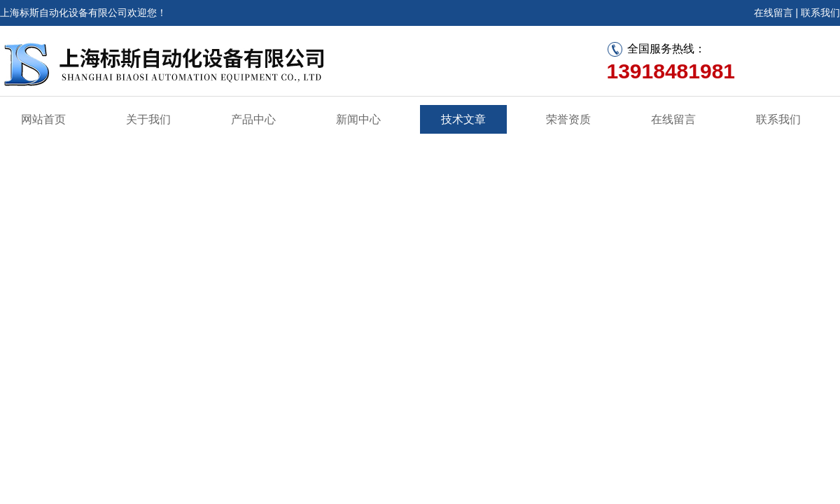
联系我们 (820, 13)
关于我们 (148, 119)
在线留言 (773, 13)
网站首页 (43, 119)
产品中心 (253, 119)
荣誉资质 (568, 119)
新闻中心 (358, 119)
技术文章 (463, 119)
